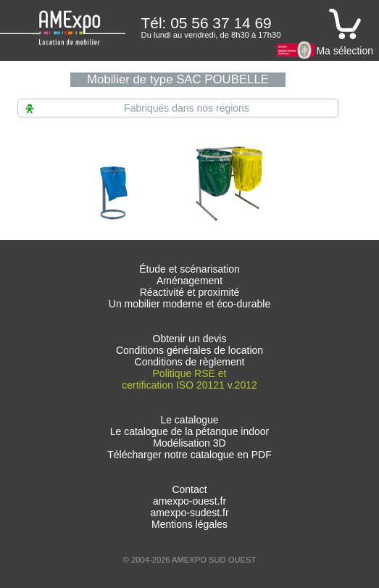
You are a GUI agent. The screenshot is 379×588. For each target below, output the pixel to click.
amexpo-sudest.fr (189, 513)
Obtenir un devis (190, 339)
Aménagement (189, 281)
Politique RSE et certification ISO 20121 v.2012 (189, 379)
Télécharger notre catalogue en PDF (189, 455)
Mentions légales (189, 524)
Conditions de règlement (190, 362)
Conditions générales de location (189, 350)
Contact (189, 489)
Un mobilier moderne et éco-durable (189, 304)
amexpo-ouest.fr (189, 501)
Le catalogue (189, 420)
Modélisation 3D (189, 443)
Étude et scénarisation (189, 269)
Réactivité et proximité (190, 292)
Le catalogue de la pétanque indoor (190, 431)
